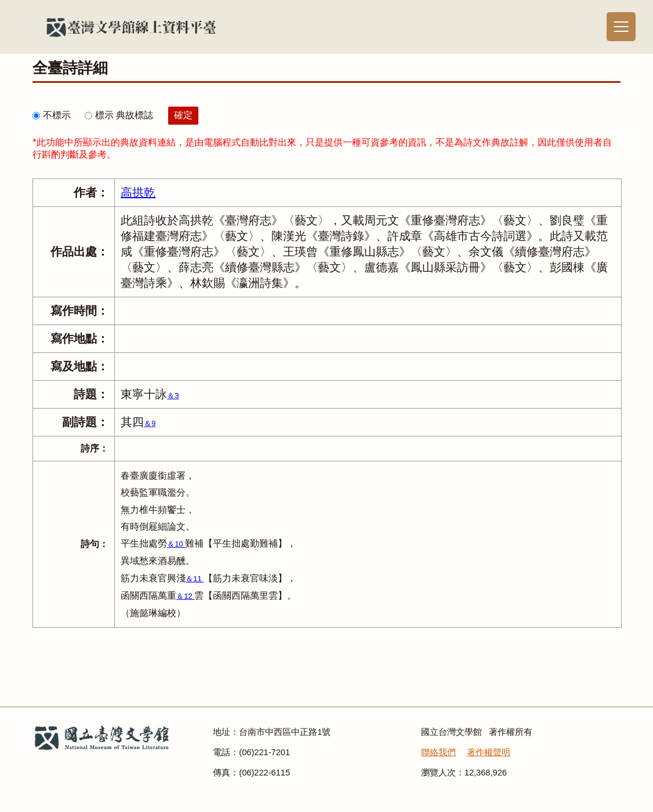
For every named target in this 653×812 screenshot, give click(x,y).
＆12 (185, 596)
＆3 (173, 396)
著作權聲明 (489, 752)
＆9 (150, 423)
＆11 (195, 579)
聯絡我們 (438, 752)
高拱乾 (138, 192)
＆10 (176, 544)
